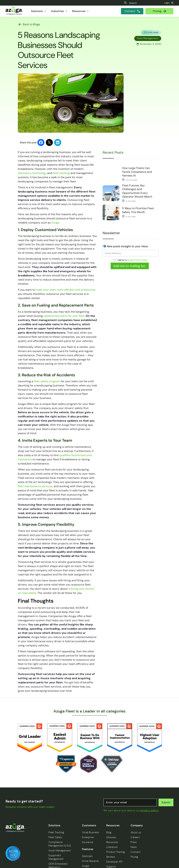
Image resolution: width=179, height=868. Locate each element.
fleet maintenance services (35, 486)
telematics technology (32, 173)
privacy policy (149, 810)
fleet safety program (47, 381)
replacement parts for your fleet (64, 316)
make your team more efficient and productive (65, 290)
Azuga (55, 223)
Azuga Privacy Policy (137, 260)
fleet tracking (61, 173)
